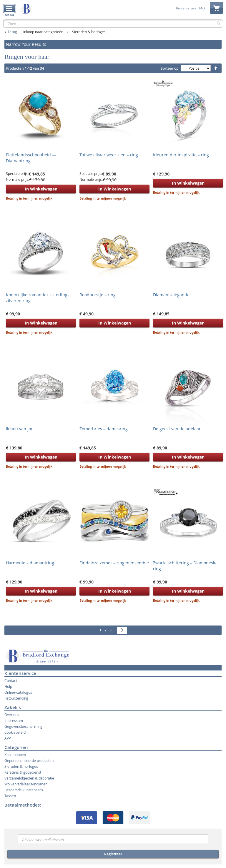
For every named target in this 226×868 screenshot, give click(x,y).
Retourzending (16, 698)
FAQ (202, 9)
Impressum (14, 720)
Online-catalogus (18, 692)
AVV (8, 738)
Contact (11, 680)
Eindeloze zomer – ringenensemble (114, 563)
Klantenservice (186, 9)
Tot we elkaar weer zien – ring (109, 155)
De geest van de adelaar (177, 429)
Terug (12, 32)
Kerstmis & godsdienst (23, 772)
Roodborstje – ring (98, 295)
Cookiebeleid (15, 732)
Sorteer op (169, 68)
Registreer (113, 854)
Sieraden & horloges (89, 32)
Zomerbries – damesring (104, 429)
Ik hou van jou (20, 429)
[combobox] (113, 24)
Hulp (8, 686)
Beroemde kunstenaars (24, 790)
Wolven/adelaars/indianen (26, 784)
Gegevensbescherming (23, 726)
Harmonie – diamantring (30, 563)
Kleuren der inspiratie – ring (181, 155)
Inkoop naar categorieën (44, 32)
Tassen (10, 796)
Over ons (12, 715)
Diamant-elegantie (171, 295)
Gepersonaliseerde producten (29, 760)
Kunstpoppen (15, 755)
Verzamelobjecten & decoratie (29, 778)
